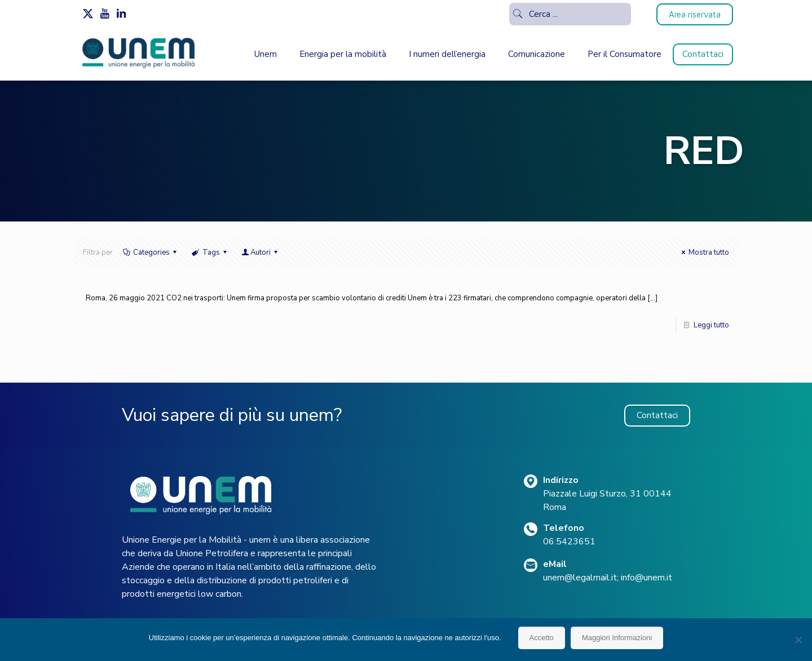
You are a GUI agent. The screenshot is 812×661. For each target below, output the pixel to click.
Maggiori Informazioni (617, 638)
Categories (151, 252)
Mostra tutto (704, 252)
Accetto (542, 638)
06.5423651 (569, 542)
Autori (261, 252)
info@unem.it (646, 578)
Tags (210, 252)
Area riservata (695, 14)
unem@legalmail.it (580, 578)
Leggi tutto (711, 325)
